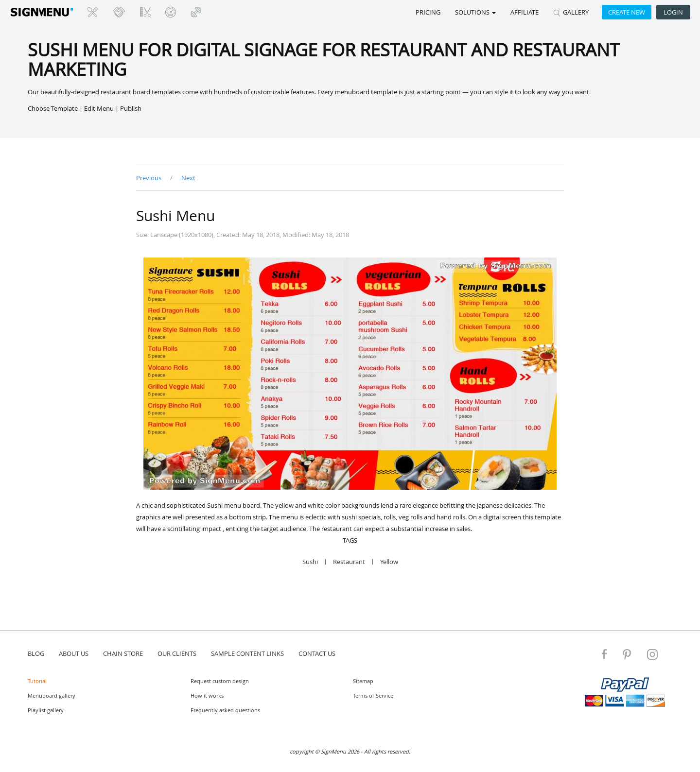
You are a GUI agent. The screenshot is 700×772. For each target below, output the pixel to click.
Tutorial (37, 681)
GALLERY (571, 12)
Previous (149, 178)
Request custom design (220, 681)
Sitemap (363, 681)
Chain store (123, 653)
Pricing (428, 12)
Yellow (389, 562)
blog (36, 653)
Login (673, 12)
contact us (317, 653)
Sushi (310, 562)
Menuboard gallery (52, 695)
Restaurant (349, 562)
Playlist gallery (46, 710)
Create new (627, 12)
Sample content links (247, 653)
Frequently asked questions (225, 710)
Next (188, 178)
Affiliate (525, 12)
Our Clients (177, 653)
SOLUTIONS (475, 12)
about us (74, 653)
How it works (207, 695)
